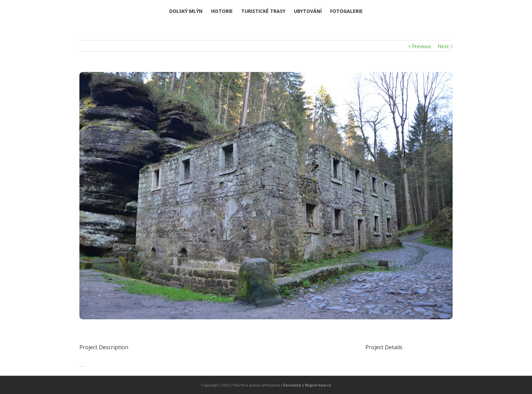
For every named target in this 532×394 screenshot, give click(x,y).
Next (443, 46)
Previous (422, 46)
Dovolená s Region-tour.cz (307, 385)
